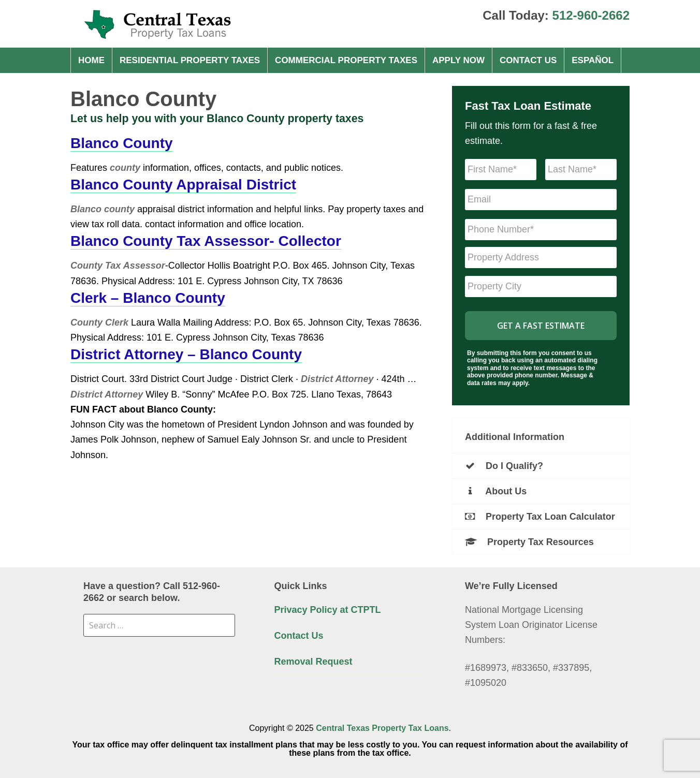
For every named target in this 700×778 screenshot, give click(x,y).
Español (593, 60)
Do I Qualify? (504, 466)
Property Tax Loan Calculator (540, 517)
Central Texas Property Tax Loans (382, 728)
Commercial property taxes (346, 60)
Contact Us (528, 60)
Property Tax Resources (529, 542)
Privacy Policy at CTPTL (327, 610)
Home (91, 60)
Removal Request (313, 662)
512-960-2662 (591, 15)
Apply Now (458, 60)
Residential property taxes (190, 60)
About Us (496, 491)
